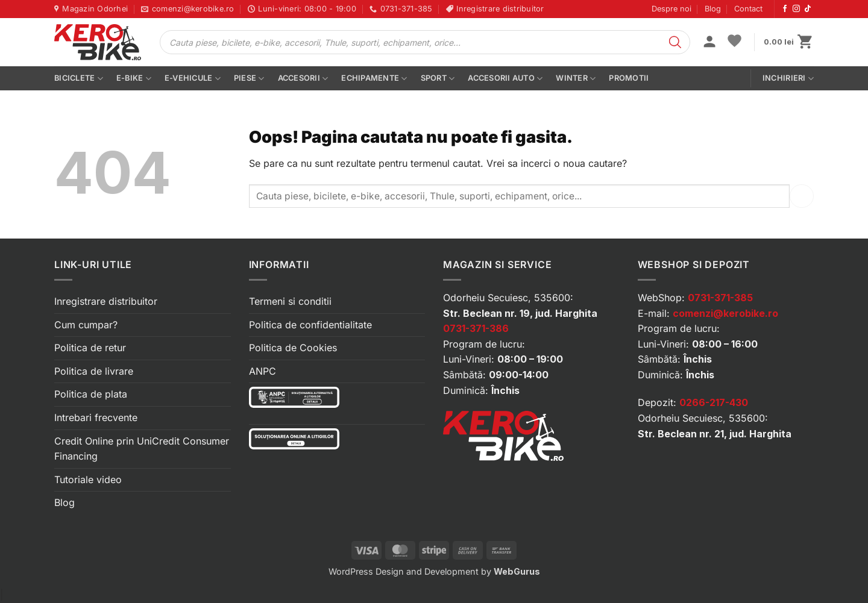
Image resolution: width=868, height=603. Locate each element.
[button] (709, 43)
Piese (249, 79)
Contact (748, 9)
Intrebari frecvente (96, 417)
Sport (438, 79)
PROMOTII (629, 78)
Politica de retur (90, 348)
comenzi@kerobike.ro (725, 313)
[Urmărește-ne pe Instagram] (796, 9)
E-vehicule (193, 79)
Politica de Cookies (293, 348)
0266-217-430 (714, 402)
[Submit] (802, 196)
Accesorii (303, 79)
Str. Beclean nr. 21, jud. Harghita (715, 434)
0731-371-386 (476, 328)
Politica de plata (91, 394)
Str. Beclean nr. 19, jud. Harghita (520, 313)
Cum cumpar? (86, 325)
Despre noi (671, 9)
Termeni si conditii (290, 301)
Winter (576, 79)
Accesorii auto (505, 79)
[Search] (675, 42)
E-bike (134, 79)
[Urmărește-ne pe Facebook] (785, 9)
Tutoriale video (88, 480)
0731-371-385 (720, 298)
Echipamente (374, 79)
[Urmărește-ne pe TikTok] (808, 9)
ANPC (263, 371)
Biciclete (79, 79)
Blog (713, 9)
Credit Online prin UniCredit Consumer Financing (142, 449)
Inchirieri (788, 79)
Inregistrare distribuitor (106, 301)
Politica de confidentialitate (310, 325)
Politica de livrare (94, 371)
